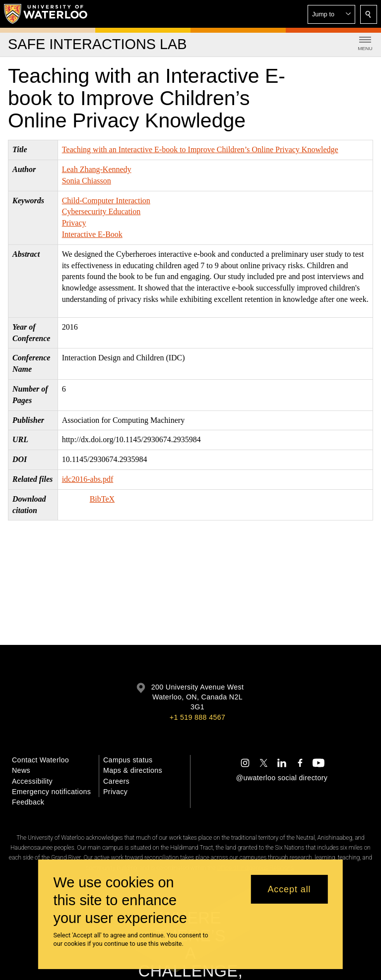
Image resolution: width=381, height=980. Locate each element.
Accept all (289, 889)
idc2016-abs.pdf (88, 479)
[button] (331, 14)
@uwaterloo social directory (282, 778)
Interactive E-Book (92, 234)
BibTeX (102, 499)
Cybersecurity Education (101, 211)
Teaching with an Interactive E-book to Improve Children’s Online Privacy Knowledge (200, 149)
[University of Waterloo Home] (46, 14)
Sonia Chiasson (87, 181)
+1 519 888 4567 (197, 717)
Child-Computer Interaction (106, 201)
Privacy (74, 223)
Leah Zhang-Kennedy (97, 169)
